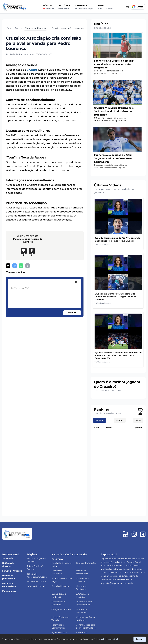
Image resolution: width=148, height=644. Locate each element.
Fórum (49, 7)
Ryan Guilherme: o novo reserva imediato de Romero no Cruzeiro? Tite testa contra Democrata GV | (118, 355)
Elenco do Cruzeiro (36, 582)
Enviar (72, 313)
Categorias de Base (61, 609)
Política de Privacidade (106, 639)
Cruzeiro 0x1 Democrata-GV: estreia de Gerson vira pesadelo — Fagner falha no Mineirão (116, 297)
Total (138, 420)
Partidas (84, 7)
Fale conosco (9, 591)
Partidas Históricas (61, 586)
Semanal (100, 420)
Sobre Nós (8, 558)
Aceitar (140, 639)
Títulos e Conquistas (86, 563)
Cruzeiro (32, 70)
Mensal (120, 420)
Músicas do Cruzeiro (37, 586)
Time (105, 7)
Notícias (64, 7)
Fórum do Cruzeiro (12, 571)
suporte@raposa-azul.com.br (117, 583)
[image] (76, 282)
